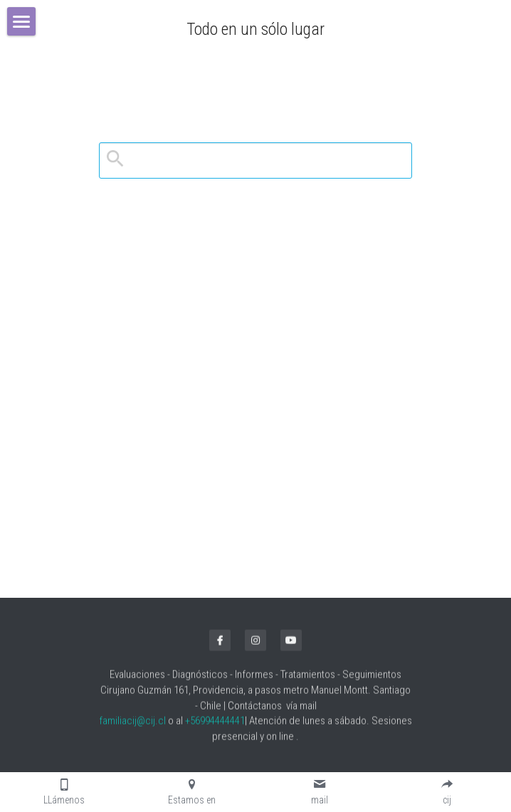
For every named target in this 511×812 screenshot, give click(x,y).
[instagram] (255, 644)
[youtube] (291, 644)
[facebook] (220, 644)
